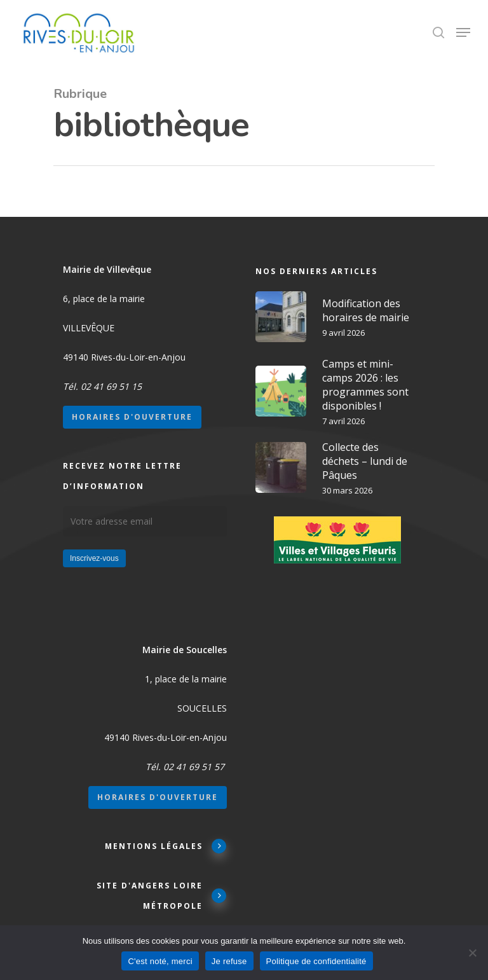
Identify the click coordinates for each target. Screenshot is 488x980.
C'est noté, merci (160, 961)
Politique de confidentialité (316, 961)
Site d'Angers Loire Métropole (162, 896)
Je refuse (229, 961)
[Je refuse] (472, 953)
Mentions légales (166, 845)
